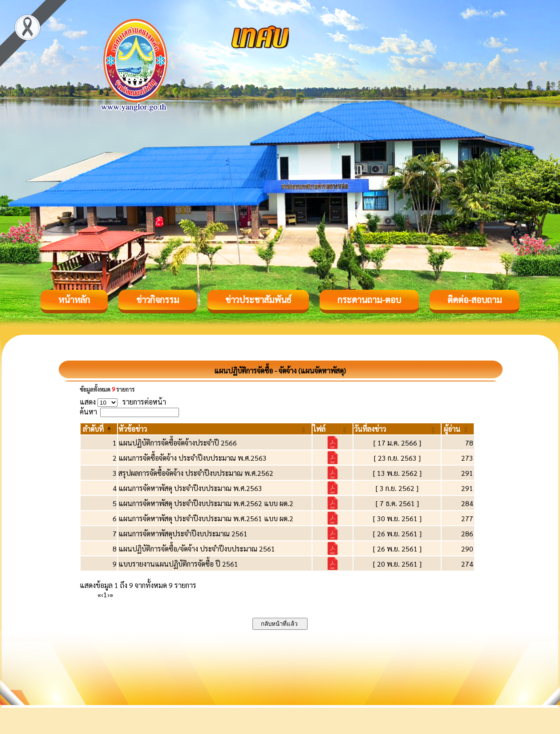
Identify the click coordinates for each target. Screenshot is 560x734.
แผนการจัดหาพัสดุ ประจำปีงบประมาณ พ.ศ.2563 (190, 488)
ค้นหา (88, 412)
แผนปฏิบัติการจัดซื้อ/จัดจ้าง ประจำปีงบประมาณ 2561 (197, 549)
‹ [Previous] (102, 594)
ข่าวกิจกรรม (158, 300)
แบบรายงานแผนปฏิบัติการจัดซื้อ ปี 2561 (178, 564)
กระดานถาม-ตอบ (369, 300)
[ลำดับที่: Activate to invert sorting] (99, 429)
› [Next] (108, 594)
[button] (93, 429)
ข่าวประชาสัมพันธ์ (258, 300)
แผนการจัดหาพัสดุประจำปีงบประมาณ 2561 (183, 533)
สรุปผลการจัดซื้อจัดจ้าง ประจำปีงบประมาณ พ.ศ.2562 (196, 473)
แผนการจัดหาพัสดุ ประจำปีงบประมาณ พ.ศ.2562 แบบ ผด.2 (206, 503)
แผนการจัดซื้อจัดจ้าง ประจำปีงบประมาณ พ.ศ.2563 (193, 458)
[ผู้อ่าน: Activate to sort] (458, 429)
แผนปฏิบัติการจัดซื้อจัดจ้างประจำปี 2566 (178, 443)
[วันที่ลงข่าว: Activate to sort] (397, 429)
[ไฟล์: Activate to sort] (333, 429)
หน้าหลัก (74, 300)
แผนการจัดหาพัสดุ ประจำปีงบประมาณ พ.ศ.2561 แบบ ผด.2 (206, 518)
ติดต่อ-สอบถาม (475, 300)
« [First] (99, 594)
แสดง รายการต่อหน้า (123, 402)
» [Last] (111, 594)
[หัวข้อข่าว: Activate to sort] (215, 429)
